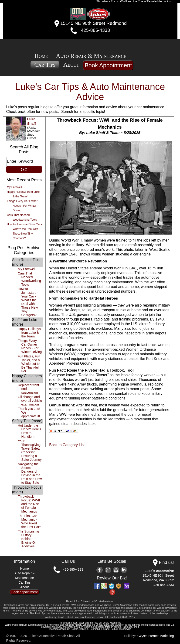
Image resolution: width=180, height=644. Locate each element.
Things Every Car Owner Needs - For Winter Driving (22, 206)
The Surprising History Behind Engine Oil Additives (29, 539)
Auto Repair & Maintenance (91, 56)
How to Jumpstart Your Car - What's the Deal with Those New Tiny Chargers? (28, 302)
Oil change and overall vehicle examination (30, 401)
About (71, 65)
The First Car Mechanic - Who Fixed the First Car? (30, 521)
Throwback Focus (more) (27, 490)
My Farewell (15, 187)
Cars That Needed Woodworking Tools (30, 279)
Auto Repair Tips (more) (26, 262)
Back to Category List (67, 445)
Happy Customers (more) (27, 378)
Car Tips (45, 65)
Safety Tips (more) (27, 421)
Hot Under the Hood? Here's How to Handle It (30, 431)
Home (41, 56)
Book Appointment (108, 65)
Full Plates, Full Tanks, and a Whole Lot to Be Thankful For (29, 364)
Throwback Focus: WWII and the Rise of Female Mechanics (29, 504)
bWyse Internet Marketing (155, 636)
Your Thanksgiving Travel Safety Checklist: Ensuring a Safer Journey (30, 450)
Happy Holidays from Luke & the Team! (29, 333)
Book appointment (25, 592)
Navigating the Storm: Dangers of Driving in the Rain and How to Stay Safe (30, 473)
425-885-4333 (96, 30)
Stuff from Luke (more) (25, 322)
